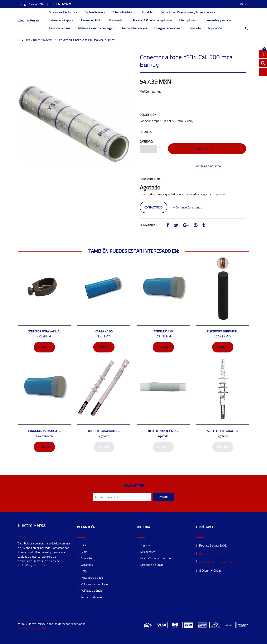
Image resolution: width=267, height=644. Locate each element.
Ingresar (146, 545)
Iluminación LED (90, 20)
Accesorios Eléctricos (62, 12)
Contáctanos (154, 207)
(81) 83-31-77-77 (61, 4)
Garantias (87, 565)
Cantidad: (146, 141)
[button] (243, 4)
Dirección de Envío (152, 565)
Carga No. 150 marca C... (44, 431)
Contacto (195, 28)
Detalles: (146, 132)
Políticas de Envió (92, 590)
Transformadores (59, 28)
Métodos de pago (92, 578)
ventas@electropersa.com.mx (218, 562)
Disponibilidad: (150, 179)
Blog (84, 552)
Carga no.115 (163, 331)
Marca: (145, 92)
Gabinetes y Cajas (60, 20)
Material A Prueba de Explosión (152, 20)
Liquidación (215, 28)
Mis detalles (148, 552)
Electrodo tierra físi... (223, 331)
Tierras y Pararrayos (134, 28)
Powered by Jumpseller (32, 628)
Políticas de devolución (95, 584)
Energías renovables (167, 28)
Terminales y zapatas (218, 20)
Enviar (164, 497)
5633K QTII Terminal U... (223, 431)
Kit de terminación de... (163, 431)
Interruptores (187, 20)
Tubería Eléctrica (122, 12)
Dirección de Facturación (156, 558)
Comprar (44, 347)
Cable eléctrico (94, 12)
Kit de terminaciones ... (104, 431)
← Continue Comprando (187, 207)
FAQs (84, 571)
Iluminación (116, 20)
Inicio (84, 545)
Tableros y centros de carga (95, 28)
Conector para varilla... (44, 331)
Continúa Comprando (207, 166)
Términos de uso (91, 597)
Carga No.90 (104, 331)
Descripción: (148, 115)
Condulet (148, 12)
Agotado (104, 447)
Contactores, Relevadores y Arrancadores (187, 12)
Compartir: (148, 225)
